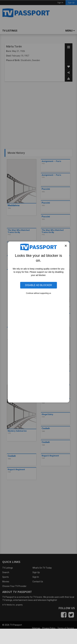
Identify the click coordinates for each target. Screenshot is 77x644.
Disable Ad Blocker (38, 285)
